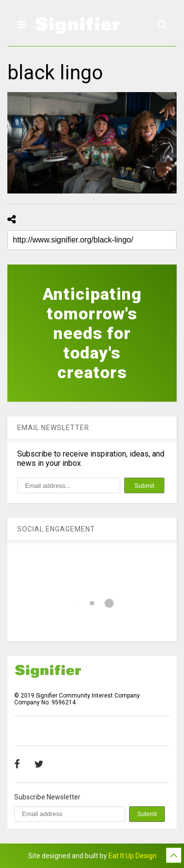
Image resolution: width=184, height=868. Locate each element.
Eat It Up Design (132, 856)
